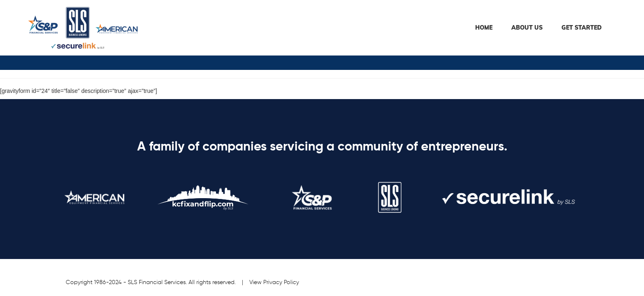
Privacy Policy (281, 282)
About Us (527, 28)
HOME (484, 28)
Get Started (582, 28)
